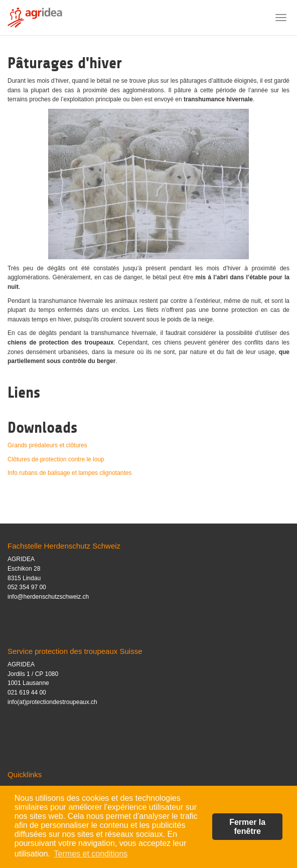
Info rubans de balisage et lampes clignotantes (70, 473)
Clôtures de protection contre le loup (56, 459)
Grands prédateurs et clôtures (47, 445)
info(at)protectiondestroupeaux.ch (52, 702)
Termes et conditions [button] (91, 854)
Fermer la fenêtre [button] (247, 827)
